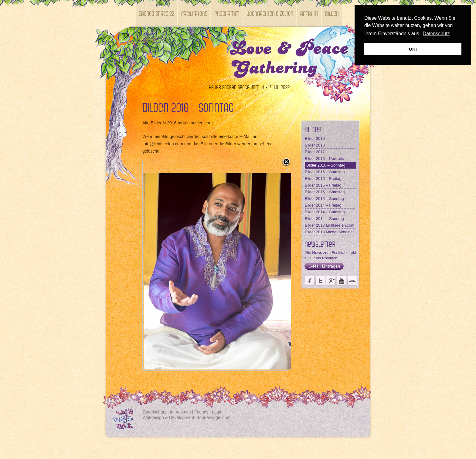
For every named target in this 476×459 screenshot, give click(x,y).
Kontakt (147, 40)
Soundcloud (352, 281)
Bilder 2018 (315, 145)
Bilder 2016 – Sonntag (326, 165)
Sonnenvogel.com (213, 417)
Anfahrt (309, 13)
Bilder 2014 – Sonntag (324, 219)
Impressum (180, 412)
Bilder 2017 (315, 152)
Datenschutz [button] (436, 34)
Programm (227, 13)
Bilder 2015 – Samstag (325, 192)
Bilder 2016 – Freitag (323, 179)
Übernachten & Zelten (270, 13)
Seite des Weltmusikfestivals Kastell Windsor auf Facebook (310, 281)
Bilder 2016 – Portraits (324, 159)
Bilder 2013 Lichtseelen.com (330, 225)
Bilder (332, 13)
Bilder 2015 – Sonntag (324, 199)
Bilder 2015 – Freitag (323, 185)
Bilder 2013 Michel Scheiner (329, 232)
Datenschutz (155, 412)
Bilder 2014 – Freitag (323, 205)
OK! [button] (413, 49)
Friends (201, 412)
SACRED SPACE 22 (156, 13)
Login (217, 412)
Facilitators (194, 13)
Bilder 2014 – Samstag (325, 212)
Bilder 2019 (315, 138)
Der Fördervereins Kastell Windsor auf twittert (320, 281)
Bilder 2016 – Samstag (325, 172)
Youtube (342, 281)
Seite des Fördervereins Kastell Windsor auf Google (331, 281)
